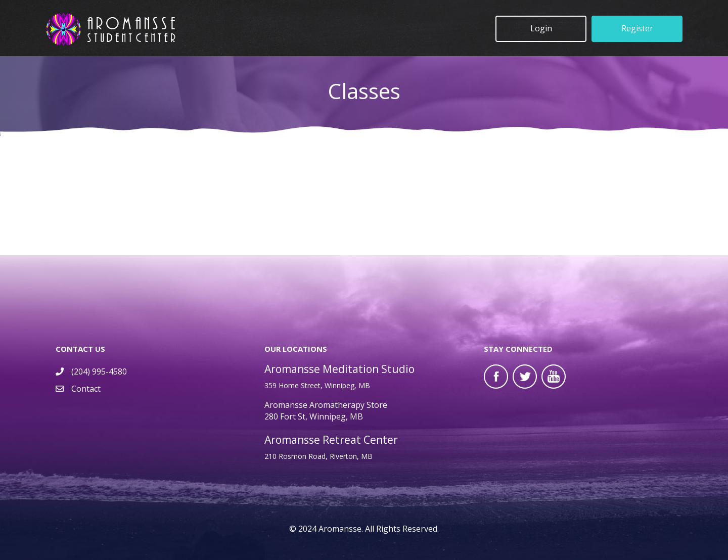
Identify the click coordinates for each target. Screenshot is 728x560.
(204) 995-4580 (99, 371)
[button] (541, 29)
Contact (86, 389)
